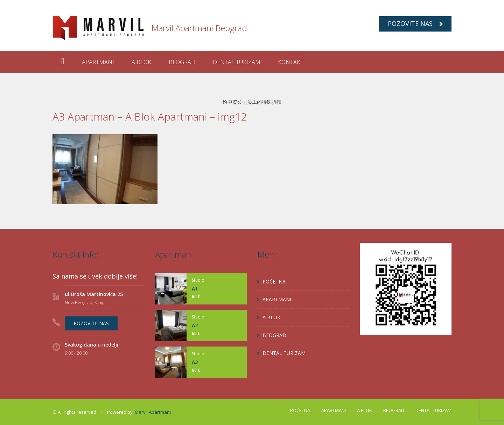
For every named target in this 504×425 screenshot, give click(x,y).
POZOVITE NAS (415, 23)
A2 (195, 325)
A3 (195, 362)
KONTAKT (291, 62)
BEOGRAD (182, 62)
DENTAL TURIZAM (237, 62)
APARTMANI (98, 62)
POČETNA (274, 282)
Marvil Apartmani (153, 412)
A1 (195, 289)
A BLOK (141, 62)
